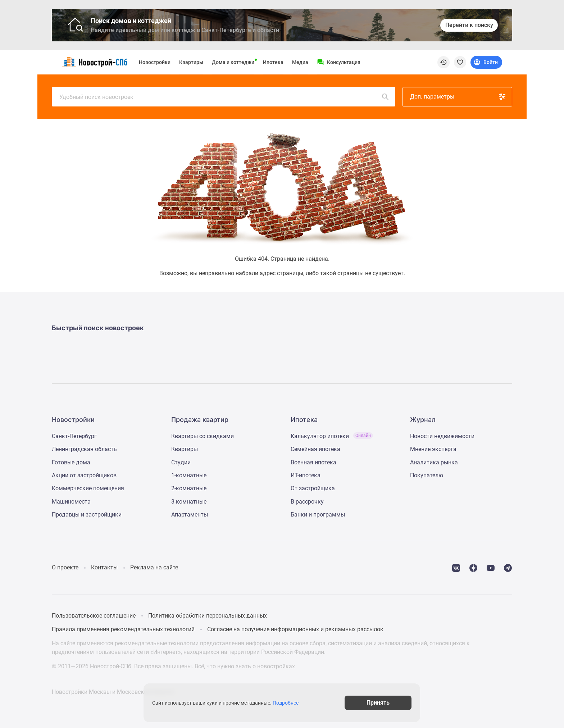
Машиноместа (71, 502)
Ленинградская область (84, 449)
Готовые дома (71, 462)
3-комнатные (189, 502)
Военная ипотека (313, 462)
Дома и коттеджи (233, 62)
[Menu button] (339, 62)
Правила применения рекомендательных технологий (123, 629)
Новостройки (155, 62)
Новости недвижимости (442, 436)
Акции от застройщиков (84, 475)
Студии (181, 462)
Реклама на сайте (154, 567)
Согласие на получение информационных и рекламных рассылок (295, 629)
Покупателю (427, 475)
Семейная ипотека (315, 449)
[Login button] (486, 62)
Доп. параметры (458, 97)
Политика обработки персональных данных (208, 616)
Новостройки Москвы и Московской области (113, 692)
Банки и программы (318, 515)
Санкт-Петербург (74, 436)
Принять (378, 703)
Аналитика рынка (434, 462)
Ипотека (273, 62)
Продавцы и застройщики (87, 515)
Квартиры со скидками (203, 436)
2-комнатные (189, 488)
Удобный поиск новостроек (224, 97)
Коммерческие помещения (88, 488)
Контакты (104, 567)
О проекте (65, 567)
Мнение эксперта (433, 449)
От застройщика (313, 488)
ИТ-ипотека (306, 475)
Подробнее (286, 703)
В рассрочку (307, 502)
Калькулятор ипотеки (332, 436)
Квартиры (191, 62)
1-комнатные (189, 475)
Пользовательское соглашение (94, 616)
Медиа (300, 62)
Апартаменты (190, 515)
